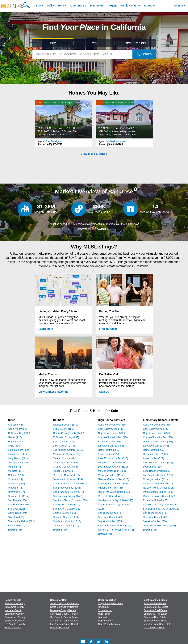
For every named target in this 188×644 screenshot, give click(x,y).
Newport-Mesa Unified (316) (114, 479)
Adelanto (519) (16, 425)
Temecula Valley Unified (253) (159, 525)
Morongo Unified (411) (110, 475)
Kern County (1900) (64, 441)
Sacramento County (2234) (68, 479)
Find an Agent (108, 329)
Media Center (129, 6)
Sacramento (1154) (19, 496)
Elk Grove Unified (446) (156, 446)
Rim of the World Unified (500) (115, 492)
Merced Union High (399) (112, 471)
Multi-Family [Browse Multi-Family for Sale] (104, 614)
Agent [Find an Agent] (113, 6)
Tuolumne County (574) (66, 525)
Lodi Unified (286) (153, 467)
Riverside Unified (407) (111, 496)
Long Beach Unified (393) (112, 462)
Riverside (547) (16, 492)
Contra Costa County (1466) (69, 433)
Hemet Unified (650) (109, 450)
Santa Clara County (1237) (68, 509)
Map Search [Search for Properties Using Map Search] (98, 6)
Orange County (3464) (65, 467)
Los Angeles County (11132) (69, 450)
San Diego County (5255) (67, 488)
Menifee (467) (16, 467)
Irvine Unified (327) (109, 454)
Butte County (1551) (64, 429)
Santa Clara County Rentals (64, 604)
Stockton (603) (16, 517)
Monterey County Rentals (63, 610)
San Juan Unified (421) (156, 517)
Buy (38, 6)
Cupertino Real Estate (155, 617)
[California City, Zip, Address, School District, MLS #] (82, 54)
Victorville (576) (17, 525)
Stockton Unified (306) (155, 521)
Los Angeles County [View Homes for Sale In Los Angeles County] (15, 624)
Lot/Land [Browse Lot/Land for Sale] (103, 617)
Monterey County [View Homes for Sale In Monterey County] (13, 610)
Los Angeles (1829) (19, 462)
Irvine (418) (14, 446)
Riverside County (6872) (66, 475)
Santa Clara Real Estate (156, 607)
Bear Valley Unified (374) (112, 429)
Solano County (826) (64, 513)
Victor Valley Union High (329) (115, 525)
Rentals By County (60, 628)
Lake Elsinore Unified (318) (113, 458)
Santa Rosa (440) (18, 513)
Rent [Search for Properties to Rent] (94, 43)
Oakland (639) (16, 475)
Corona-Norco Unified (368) (113, 437)
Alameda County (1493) (66, 425)
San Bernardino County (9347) (70, 483)
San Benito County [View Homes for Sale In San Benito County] (14, 621)
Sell (50, 6)
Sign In (179, 6)
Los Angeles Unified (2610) (113, 467)
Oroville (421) (15, 479)
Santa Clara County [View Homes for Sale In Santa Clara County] (15, 604)
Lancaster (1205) (17, 454)
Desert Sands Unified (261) (158, 441)
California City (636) (19, 433)
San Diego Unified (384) (111, 513)
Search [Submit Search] (144, 54)
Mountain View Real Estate (157, 624)
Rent (61, 6)
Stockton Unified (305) (110, 521)
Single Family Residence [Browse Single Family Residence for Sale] (111, 604)
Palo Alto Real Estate (155, 628)
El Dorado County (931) (66, 437)
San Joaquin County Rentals (65, 617)
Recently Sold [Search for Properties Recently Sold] (135, 43)
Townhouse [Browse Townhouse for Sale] (104, 607)
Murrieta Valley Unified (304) (159, 483)
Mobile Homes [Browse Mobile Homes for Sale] (105, 621)
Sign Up (104, 392)
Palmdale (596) (16, 483)
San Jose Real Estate (155, 604)
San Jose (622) (16, 509)
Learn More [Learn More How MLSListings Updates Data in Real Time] (46, 329)
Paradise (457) (16, 488)
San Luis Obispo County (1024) (70, 500)
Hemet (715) (15, 437)
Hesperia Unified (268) (155, 454)
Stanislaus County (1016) (67, 521)
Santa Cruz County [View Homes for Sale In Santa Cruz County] (14, 607)
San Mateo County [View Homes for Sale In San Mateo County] (14, 614)
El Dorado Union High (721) (113, 441)
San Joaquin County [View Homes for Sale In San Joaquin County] (15, 617)
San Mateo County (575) (67, 504)
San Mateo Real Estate (155, 621)
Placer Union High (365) (111, 488)
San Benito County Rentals (64, 621)
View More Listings (94, 154)
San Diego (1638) (18, 500)
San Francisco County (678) (69, 492)
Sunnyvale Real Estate (155, 610)
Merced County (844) (65, 458)
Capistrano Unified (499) (112, 433)
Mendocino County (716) (67, 454)
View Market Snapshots (53, 392)
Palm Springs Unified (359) (113, 483)
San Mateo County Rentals (64, 614)
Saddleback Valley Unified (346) (116, 500)
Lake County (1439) (64, 446)
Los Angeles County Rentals (65, 624)
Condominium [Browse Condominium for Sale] (105, 610)
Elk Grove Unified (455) (111, 446)
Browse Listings (13, 628)
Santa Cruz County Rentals (64, 607)
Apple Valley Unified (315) (112, 425)
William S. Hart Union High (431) (116, 530)
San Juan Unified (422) (111, 517)
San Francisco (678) (19, 504)
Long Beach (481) (18, 458)
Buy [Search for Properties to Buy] (53, 43)
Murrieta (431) (16, 471)
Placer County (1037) (65, 471)
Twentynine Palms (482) (21, 521)
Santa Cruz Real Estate (156, 614)
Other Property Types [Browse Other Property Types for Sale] (109, 624)
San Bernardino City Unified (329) (161, 509)
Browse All (15, 530)
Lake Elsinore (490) (19, 450)
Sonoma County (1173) (66, 517)
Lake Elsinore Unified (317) (158, 462)
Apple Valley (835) (18, 429)
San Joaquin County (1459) (68, 496)
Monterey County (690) (66, 462)
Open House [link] (78, 6)
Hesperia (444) (16, 441)
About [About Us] (148, 6)
